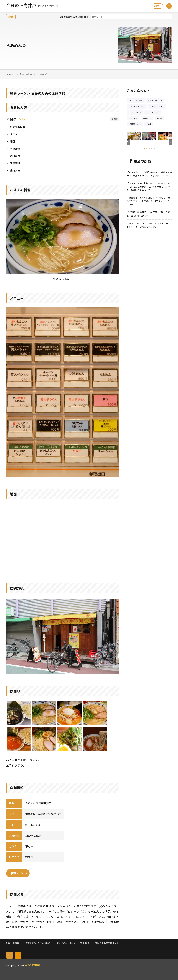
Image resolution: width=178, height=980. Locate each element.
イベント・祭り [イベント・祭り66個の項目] (137, 101)
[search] (169, 17)
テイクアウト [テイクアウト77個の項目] (136, 113)
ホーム (12, 74)
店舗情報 (13, 163)
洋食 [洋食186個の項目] (151, 124)
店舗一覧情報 (26, 74)
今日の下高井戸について (107, 943)
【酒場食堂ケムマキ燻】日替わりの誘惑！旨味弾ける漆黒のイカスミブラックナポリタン (149, 174)
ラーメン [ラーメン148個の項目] (135, 119)
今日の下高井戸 (34, 6)
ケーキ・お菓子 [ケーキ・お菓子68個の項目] (159, 107)
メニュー (13, 134)
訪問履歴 (13, 156)
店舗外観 (13, 149)
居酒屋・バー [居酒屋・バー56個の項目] (136, 124)
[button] (128, 142)
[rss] (18, 956)
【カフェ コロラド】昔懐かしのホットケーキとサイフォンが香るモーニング (148, 225)
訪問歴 (29, 857)
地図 (10, 141)
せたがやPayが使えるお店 (38, 943)
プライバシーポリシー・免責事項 (73, 943)
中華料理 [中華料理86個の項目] (149, 119)
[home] (10, 956)
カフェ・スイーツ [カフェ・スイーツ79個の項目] (138, 107)
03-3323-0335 (33, 825)
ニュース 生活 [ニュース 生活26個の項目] (154, 113)
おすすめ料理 (15, 127)
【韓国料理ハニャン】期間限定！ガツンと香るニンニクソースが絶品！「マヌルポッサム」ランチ (149, 201)
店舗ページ (18, 873)
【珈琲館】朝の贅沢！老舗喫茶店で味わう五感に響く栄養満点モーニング (148, 214)
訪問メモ (13, 170)
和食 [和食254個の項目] (161, 119)
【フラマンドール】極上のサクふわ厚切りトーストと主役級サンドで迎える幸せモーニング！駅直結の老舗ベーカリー (148, 187)
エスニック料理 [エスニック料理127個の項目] (157, 101)
